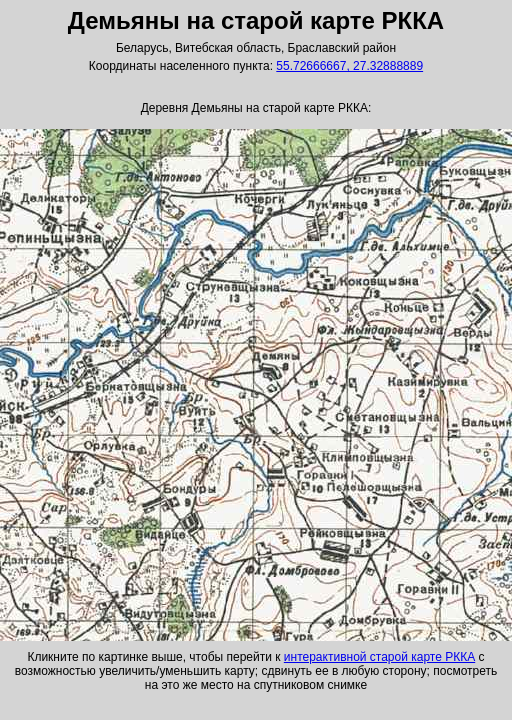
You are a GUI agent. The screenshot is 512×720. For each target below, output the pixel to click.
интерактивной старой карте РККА (379, 657)
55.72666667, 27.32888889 (349, 66)
